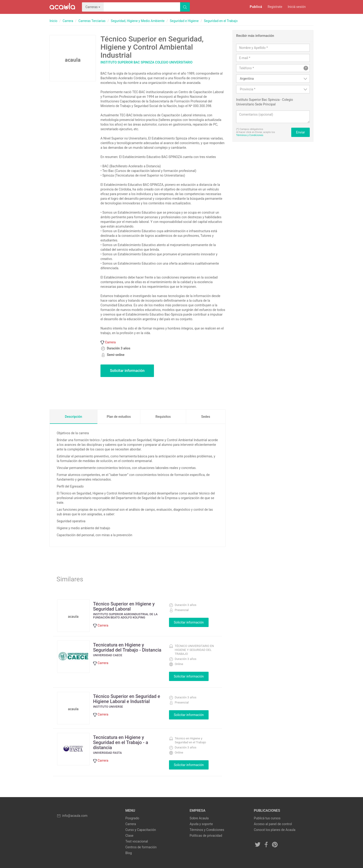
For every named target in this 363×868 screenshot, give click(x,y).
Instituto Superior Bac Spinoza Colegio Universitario (146, 62)
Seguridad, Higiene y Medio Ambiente (138, 21)
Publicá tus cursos (267, 818)
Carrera (68, 21)
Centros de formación (141, 847)
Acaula (62, 7)
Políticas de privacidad (206, 836)
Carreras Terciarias (92, 21)
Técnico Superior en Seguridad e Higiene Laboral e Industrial (127, 699)
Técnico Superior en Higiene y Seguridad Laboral (124, 606)
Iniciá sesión (297, 7)
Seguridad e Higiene (184, 21)
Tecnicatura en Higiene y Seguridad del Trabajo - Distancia (127, 647)
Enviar (300, 132)
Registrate (275, 7)
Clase (130, 836)
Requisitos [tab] (163, 417)
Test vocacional (137, 841)
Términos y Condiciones (250, 135)
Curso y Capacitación (141, 830)
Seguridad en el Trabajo (221, 21)
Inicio (53, 21)
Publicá (256, 7)
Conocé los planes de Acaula (275, 830)
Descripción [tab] (73, 417)
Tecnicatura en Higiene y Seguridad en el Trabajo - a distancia (121, 742)
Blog (129, 853)
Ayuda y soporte (201, 824)
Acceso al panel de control (273, 824)
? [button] (306, 68)
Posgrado (132, 818)
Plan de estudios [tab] (119, 417)
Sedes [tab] (206, 417)
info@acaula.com (72, 816)
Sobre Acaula (199, 818)
